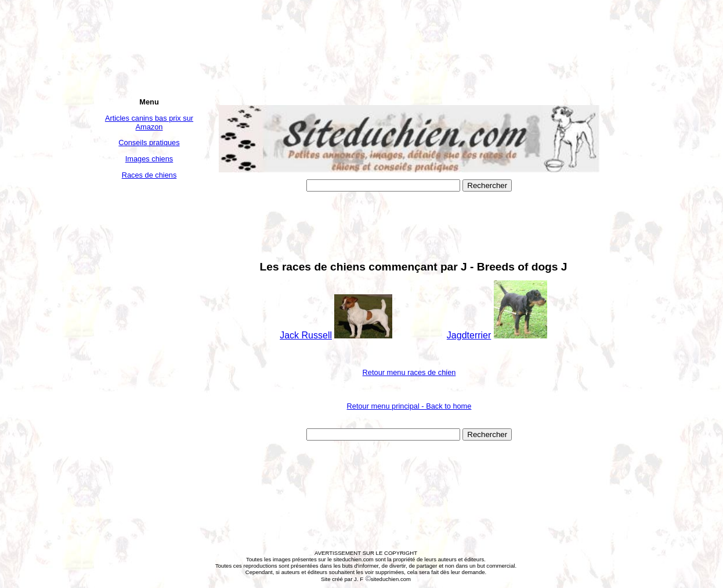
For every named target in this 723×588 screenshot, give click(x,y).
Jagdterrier (469, 335)
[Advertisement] (149, 361)
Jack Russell (306, 335)
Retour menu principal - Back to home (409, 406)
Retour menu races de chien (409, 372)
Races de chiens (149, 175)
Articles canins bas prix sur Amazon (149, 122)
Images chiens (149, 159)
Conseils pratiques (149, 143)
